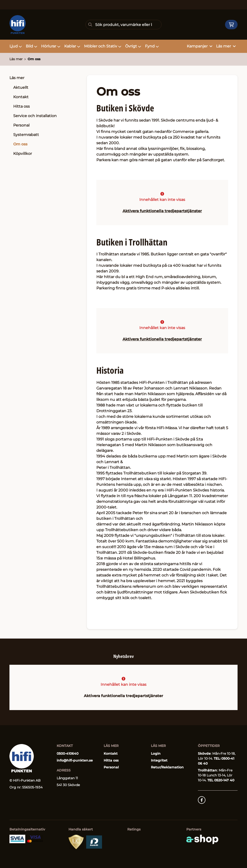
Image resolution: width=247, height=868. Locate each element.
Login (156, 754)
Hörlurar (51, 46)
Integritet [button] (159, 760)
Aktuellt (21, 87)
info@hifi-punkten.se (75, 760)
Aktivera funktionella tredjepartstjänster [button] (162, 211)
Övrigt (133, 46)
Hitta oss (21, 106)
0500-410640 (68, 754)
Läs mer (17, 78)
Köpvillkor (23, 154)
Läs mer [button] (226, 46)
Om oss (34, 59)
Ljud (16, 46)
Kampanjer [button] (200, 46)
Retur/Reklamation (167, 767)
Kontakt (21, 97)
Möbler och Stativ (103, 46)
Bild (32, 46)
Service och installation (35, 116)
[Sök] (123, 25)
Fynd (152, 46)
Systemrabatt (26, 135)
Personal (21, 125)
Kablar (72, 46)
